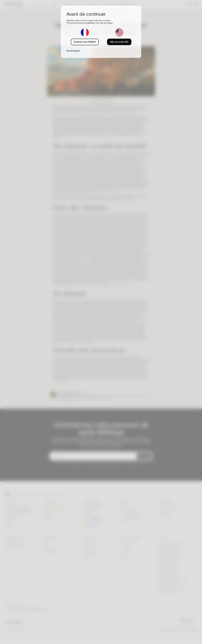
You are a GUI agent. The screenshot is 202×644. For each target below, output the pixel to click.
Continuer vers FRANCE (85, 42)
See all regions (73, 51)
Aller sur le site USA (119, 42)
